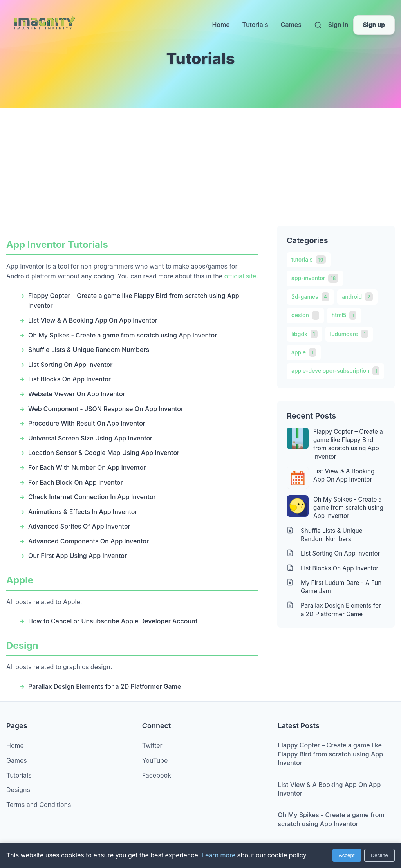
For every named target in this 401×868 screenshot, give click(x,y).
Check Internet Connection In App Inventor (92, 497)
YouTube (155, 760)
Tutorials (255, 25)
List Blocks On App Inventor (70, 379)
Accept (347, 855)
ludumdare (349, 334)
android (357, 297)
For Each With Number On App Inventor (87, 467)
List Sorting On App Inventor (70, 365)
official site (240, 276)
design (305, 315)
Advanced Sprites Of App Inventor (79, 526)
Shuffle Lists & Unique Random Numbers (89, 350)
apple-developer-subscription (335, 371)
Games (291, 25)
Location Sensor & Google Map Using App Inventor (104, 453)
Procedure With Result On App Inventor (87, 423)
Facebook (157, 775)
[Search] (318, 25)
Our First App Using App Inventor (78, 556)
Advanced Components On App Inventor (89, 541)
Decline (379, 855)
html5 (344, 315)
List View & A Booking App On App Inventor (93, 320)
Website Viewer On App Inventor (77, 394)
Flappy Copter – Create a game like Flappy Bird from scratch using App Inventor (348, 444)
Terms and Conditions (39, 805)
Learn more (219, 855)
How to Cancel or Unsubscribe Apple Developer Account (113, 621)
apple (304, 352)
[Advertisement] (200, 167)
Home (221, 25)
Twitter (152, 745)
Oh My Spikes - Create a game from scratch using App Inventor (123, 335)
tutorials (309, 260)
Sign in (338, 25)
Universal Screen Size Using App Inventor (90, 438)
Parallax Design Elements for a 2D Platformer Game (105, 686)
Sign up (374, 25)
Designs (18, 790)
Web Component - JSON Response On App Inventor (106, 409)
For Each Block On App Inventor (76, 482)
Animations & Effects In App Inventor (83, 512)
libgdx (304, 334)
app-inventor (315, 278)
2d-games (310, 297)
